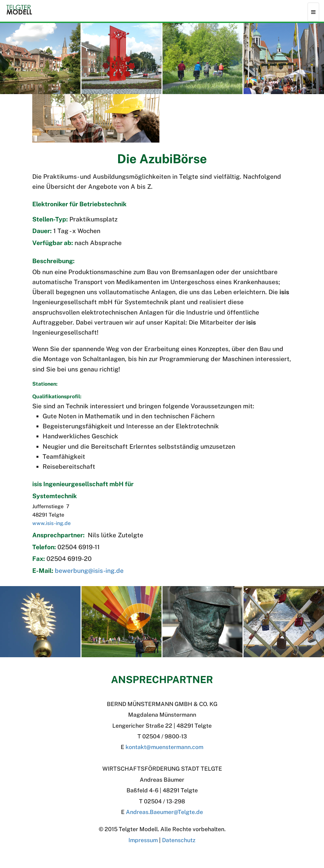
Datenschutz (179, 840)
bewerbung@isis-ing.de (89, 571)
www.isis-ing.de (51, 523)
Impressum (143, 840)
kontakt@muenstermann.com (164, 747)
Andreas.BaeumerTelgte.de (164, 812)
